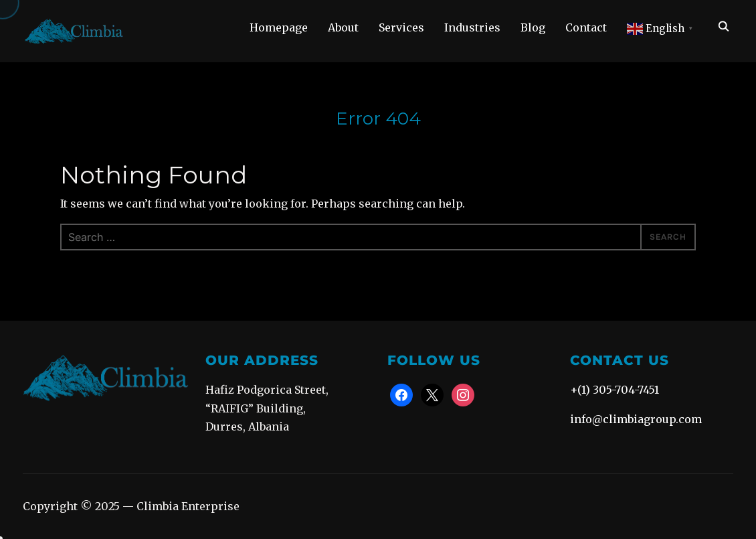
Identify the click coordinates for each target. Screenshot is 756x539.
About (343, 27)
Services (401, 27)
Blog (533, 27)
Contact (586, 27)
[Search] (723, 25)
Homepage (279, 27)
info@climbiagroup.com (636, 419)
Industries (472, 27)
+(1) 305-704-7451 (615, 390)
